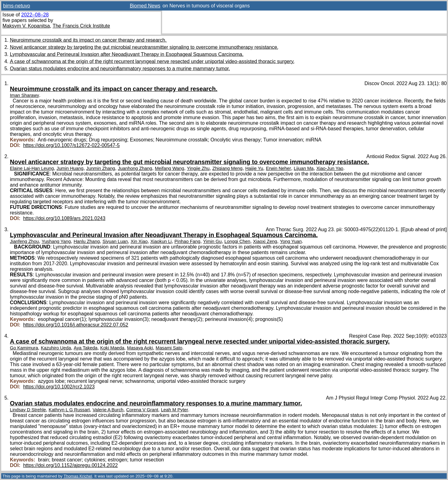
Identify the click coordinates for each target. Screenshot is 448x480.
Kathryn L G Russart (69, 410)
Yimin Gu (212, 241)
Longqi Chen (237, 241)
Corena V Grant (142, 410)
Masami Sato (169, 348)
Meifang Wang (170, 168)
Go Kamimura (24, 348)
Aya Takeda (86, 348)
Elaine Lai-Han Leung (32, 168)
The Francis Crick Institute (81, 26)
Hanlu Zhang (87, 241)
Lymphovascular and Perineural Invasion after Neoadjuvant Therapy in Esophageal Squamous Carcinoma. (127, 54)
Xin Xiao (139, 241)
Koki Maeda (112, 348)
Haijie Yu (254, 168)
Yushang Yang (56, 241)
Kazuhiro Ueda (56, 348)
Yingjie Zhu (198, 168)
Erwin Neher (278, 168)
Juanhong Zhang (135, 168)
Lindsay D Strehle (28, 410)
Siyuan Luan (115, 241)
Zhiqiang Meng (227, 168)
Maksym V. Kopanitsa (26, 26)
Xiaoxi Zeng (265, 241)
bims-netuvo (17, 6)
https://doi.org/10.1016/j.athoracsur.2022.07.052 (76, 325)
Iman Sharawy (24, 95)
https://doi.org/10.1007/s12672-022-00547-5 (71, 145)
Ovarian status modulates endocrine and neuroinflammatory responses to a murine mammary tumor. (120, 69)
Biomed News (145, 6)
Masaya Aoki (140, 348)
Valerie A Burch (108, 410)
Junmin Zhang (101, 168)
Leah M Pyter (174, 410)
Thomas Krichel (78, 476)
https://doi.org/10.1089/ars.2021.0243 (64, 218)
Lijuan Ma (304, 168)
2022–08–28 (35, 15)
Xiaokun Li (161, 241)
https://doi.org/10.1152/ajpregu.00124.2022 (71, 465)
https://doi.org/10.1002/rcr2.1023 (59, 387)
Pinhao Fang (187, 241)
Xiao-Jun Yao (330, 168)
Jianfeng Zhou (24, 241)
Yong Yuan (291, 241)
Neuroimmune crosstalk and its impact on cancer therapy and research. (88, 40)
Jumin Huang (70, 168)
